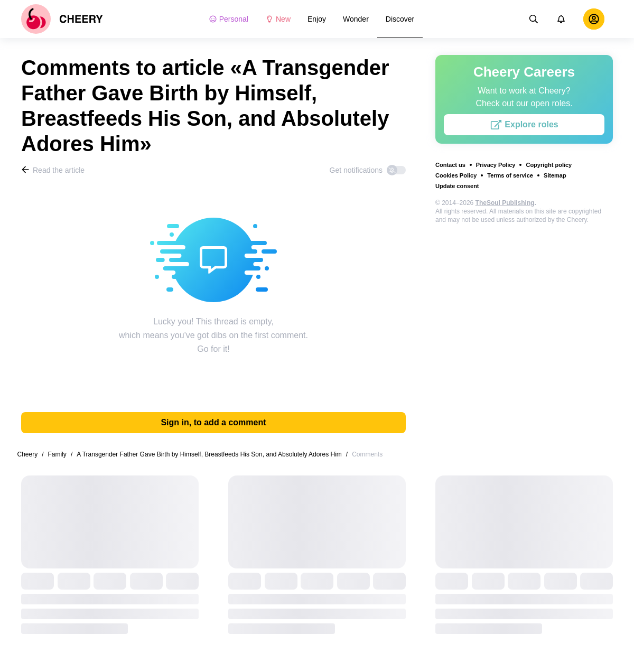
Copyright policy (549, 165)
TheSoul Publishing (505, 203)
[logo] (62, 19)
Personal (229, 19)
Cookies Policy (456, 175)
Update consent (457, 186)
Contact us (450, 165)
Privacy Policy (496, 165)
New (278, 19)
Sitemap (555, 175)
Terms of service (510, 175)
